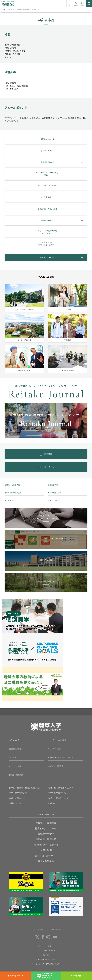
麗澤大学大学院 (46, 834)
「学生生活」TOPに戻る (46, 257)
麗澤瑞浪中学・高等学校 (46, 845)
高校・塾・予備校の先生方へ (61, 788)
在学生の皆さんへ (17, 798)
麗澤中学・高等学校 (46, 839)
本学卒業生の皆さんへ (58, 793)
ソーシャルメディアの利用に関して (46, 964)
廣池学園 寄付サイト (46, 856)
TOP (4, 10)
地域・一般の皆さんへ (58, 798)
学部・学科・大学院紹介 (57, 740)
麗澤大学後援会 (46, 861)
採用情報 (46, 955)
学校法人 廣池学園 (46, 823)
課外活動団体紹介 (23, 10)
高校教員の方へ (54, 485)
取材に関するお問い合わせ (46, 959)
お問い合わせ (15, 803)
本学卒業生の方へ (55, 493)
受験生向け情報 (15, 749)
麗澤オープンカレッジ (46, 829)
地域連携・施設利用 (56, 766)
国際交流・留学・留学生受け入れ (61, 758)
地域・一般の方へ (55, 500)
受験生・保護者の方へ (13, 485)
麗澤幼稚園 (46, 850)
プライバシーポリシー (46, 946)
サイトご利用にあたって (46, 951)
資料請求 (52, 803)
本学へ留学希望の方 (18, 793)
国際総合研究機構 (16, 775)
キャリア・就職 (15, 766)
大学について (14, 740)
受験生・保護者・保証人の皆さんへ (25, 788)
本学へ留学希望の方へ (13, 493)
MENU (89, 3)
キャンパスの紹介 (55, 749)
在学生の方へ (10, 500)
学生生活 (11, 10)
